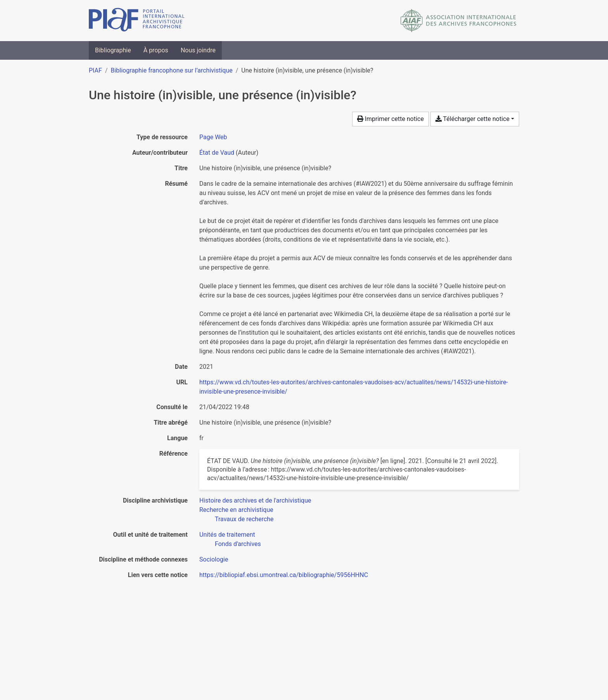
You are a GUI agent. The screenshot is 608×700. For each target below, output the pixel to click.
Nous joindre (198, 50)
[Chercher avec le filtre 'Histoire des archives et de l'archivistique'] (255, 500)
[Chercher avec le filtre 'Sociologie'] (214, 559)
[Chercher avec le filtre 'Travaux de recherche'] (244, 519)
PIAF (95, 70)
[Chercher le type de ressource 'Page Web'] (213, 137)
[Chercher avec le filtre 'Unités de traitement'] (227, 535)
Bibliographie (113, 50)
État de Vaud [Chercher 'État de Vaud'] (217, 153)
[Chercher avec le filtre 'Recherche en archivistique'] (236, 510)
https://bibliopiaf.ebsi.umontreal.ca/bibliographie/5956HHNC (284, 575)
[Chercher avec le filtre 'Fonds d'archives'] (238, 544)
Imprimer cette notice (390, 119)
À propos (156, 50)
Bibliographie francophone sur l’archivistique (171, 70)
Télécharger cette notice (472, 119)
